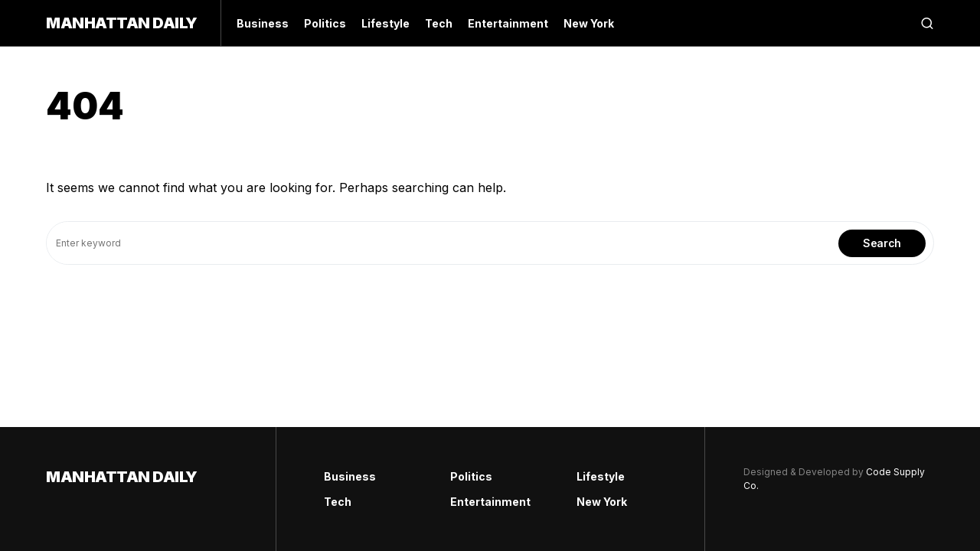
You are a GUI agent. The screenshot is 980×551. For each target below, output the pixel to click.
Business (350, 476)
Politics (471, 476)
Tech (338, 502)
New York (602, 502)
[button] (927, 23)
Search (882, 243)
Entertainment (490, 502)
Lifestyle (601, 476)
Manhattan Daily (122, 23)
